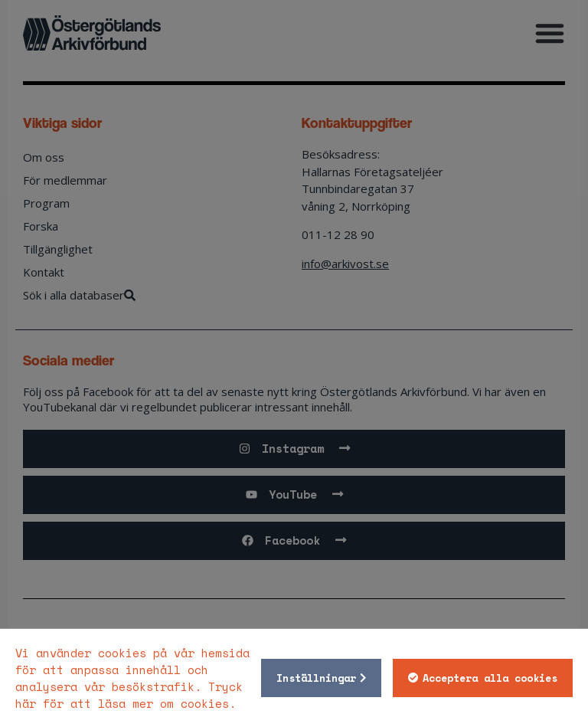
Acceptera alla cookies (490, 678)
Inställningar (316, 678)
